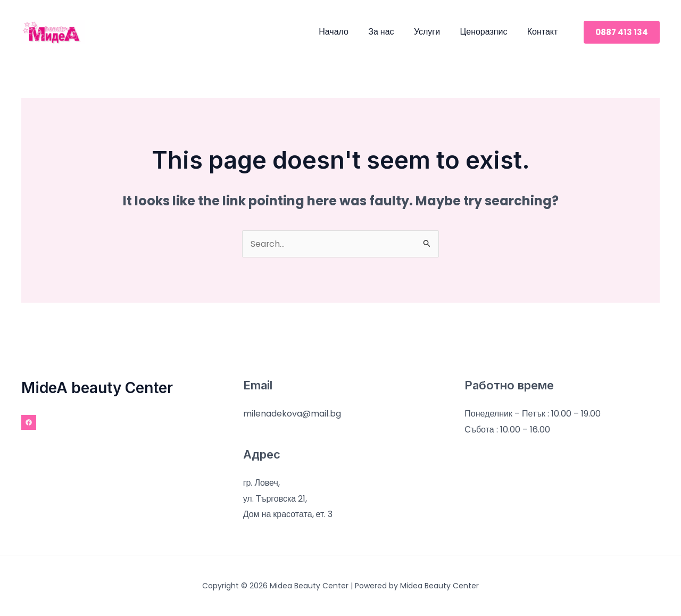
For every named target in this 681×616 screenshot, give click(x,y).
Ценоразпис (488, 32)
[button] (622, 32)
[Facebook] (29, 422)
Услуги (434, 32)
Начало (346, 32)
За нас (391, 32)
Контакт (544, 32)
